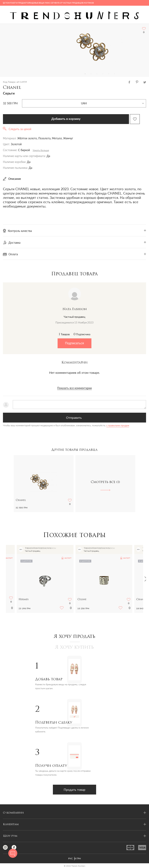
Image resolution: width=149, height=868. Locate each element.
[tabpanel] (100, 47)
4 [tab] (103, 74)
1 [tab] (85, 74)
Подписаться (74, 343)
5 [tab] (109, 74)
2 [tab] (91, 74)
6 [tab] (115, 74)
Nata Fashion (75, 309)
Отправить (74, 417)
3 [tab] (97, 74)
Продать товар (74, 789)
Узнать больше (41, 150)
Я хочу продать (75, 637)
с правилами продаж (118, 425)
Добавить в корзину (66, 119)
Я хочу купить (74, 648)
